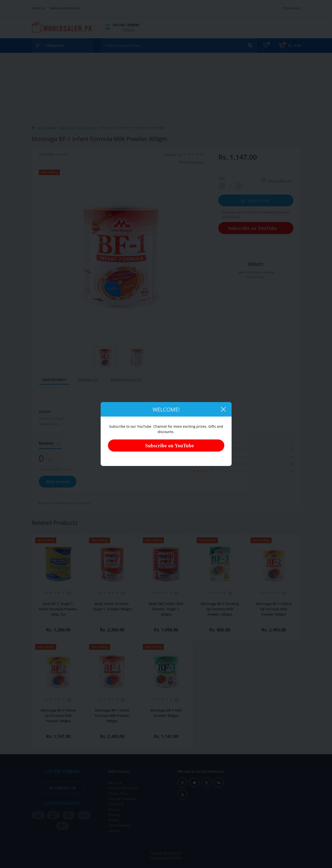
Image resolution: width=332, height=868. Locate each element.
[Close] (223, 409)
